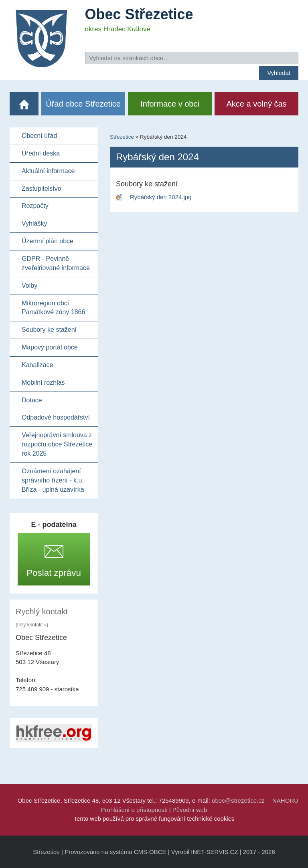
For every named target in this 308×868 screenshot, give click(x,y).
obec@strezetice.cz (238, 800)
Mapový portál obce (50, 347)
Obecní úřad (39, 136)
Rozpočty (35, 206)
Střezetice (122, 137)
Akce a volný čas (257, 104)
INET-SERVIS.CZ (214, 852)
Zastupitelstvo (42, 189)
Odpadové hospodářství (56, 417)
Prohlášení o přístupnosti (134, 810)
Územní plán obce (48, 241)
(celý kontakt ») (32, 625)
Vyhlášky (34, 223)
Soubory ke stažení (49, 330)
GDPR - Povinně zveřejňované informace (56, 263)
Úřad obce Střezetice (83, 104)
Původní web (190, 810)
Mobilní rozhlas (43, 383)
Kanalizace (37, 365)
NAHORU (285, 800)
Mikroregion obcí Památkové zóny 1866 (53, 308)
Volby (29, 286)
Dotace (32, 400)
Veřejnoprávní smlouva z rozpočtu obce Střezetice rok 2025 (57, 444)
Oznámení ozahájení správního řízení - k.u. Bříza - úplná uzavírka (53, 480)
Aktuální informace (48, 171)
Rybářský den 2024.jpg (161, 197)
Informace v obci (170, 104)
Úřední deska (41, 153)
